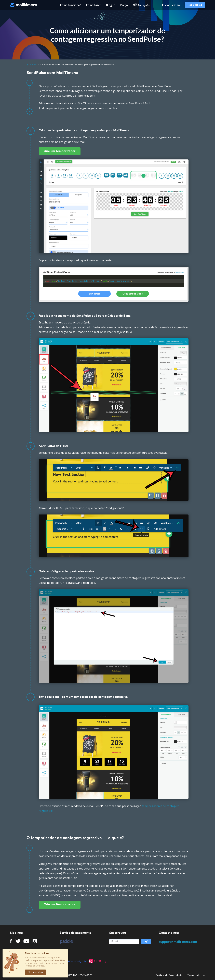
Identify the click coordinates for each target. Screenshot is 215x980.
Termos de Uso (196, 975)
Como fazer (94, 5)
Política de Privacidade (169, 975)
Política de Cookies (35, 966)
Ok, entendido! (35, 972)
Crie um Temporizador (60, 151)
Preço (124, 5)
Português (142, 5)
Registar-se (195, 5)
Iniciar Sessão (171, 5)
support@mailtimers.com (178, 942)
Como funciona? (71, 5)
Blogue (111, 5)
